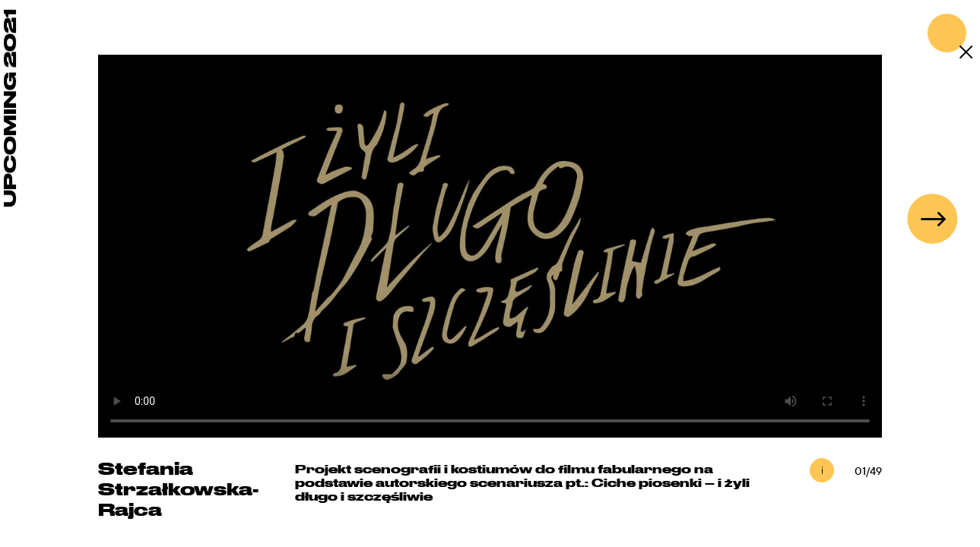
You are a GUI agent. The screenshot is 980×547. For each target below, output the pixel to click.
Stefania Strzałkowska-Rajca (178, 489)
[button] (932, 219)
